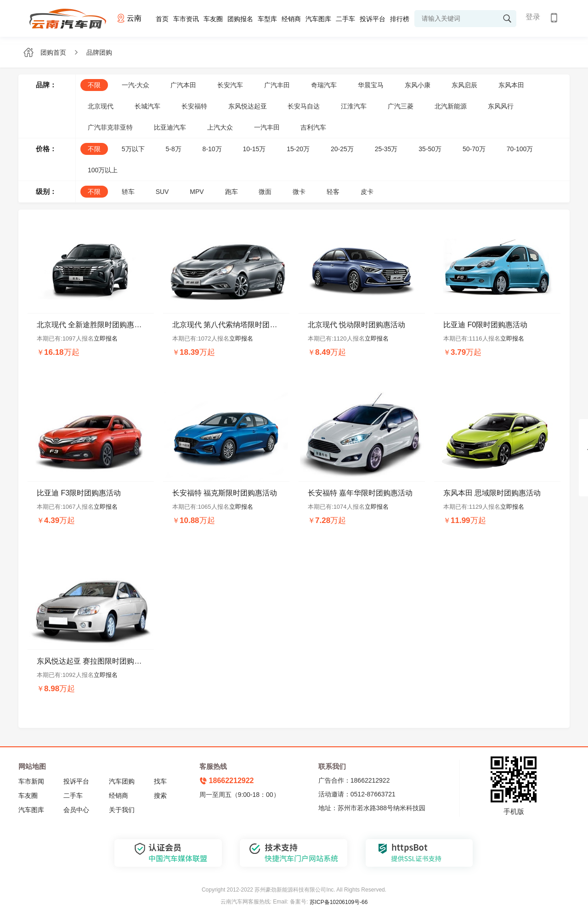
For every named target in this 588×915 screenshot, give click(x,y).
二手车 (345, 19)
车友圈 (213, 19)
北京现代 (101, 106)
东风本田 (511, 85)
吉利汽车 (313, 127)
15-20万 (298, 149)
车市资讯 (186, 19)
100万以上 (103, 170)
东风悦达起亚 (248, 106)
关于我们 (122, 810)
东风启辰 (464, 85)
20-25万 (342, 149)
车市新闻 (31, 781)
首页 (162, 19)
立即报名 (106, 338)
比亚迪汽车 (170, 127)
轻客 (333, 192)
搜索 (160, 796)
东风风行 (501, 106)
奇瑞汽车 (324, 85)
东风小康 (418, 85)
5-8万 (173, 149)
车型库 (267, 19)
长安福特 (194, 106)
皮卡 (367, 192)
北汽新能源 (451, 106)
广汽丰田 (277, 85)
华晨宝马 (371, 85)
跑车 (232, 192)
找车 (160, 781)
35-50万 (430, 149)
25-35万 (386, 149)
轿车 (128, 192)
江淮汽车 (354, 106)
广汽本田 (183, 85)
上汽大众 (220, 127)
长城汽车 (147, 106)
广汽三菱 (401, 106)
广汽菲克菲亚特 (110, 127)
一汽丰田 (267, 127)
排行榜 (400, 19)
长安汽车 (230, 85)
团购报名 (240, 19)
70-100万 (520, 149)
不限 (94, 85)
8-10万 (212, 149)
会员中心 (76, 810)
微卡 (299, 192)
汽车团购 (122, 781)
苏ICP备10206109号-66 (339, 902)
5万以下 (133, 149)
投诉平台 (373, 19)
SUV (162, 192)
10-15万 (254, 149)
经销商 (291, 19)
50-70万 (474, 149)
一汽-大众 (136, 85)
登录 (533, 17)
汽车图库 (318, 19)
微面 (265, 192)
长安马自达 (304, 106)
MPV (197, 192)
